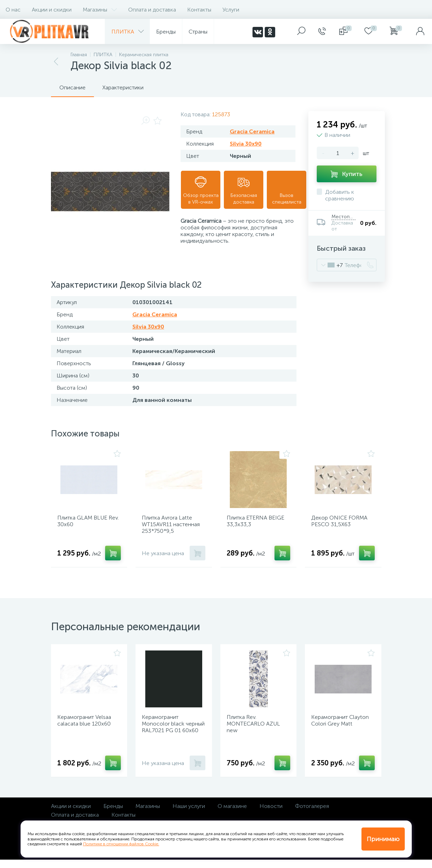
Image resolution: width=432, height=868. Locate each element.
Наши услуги (189, 814)
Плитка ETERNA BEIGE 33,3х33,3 (258, 523)
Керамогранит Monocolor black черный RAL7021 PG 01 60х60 (170, 734)
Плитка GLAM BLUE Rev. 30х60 (85, 523)
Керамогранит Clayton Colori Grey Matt (342, 727)
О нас (13, 10)
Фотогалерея (312, 814)
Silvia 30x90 (246, 144)
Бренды (113, 814)
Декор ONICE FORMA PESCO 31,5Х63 (342, 523)
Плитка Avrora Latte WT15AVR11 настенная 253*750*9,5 (173, 527)
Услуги (231, 10)
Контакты (199, 10)
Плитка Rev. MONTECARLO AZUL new (256, 730)
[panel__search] (301, 31)
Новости (271, 814)
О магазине (232, 814)
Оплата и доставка (152, 10)
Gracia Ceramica (252, 131)
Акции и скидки (52, 10)
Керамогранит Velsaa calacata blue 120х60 (87, 727)
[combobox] (330, 265)
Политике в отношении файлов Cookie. (121, 844)
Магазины (100, 10)
